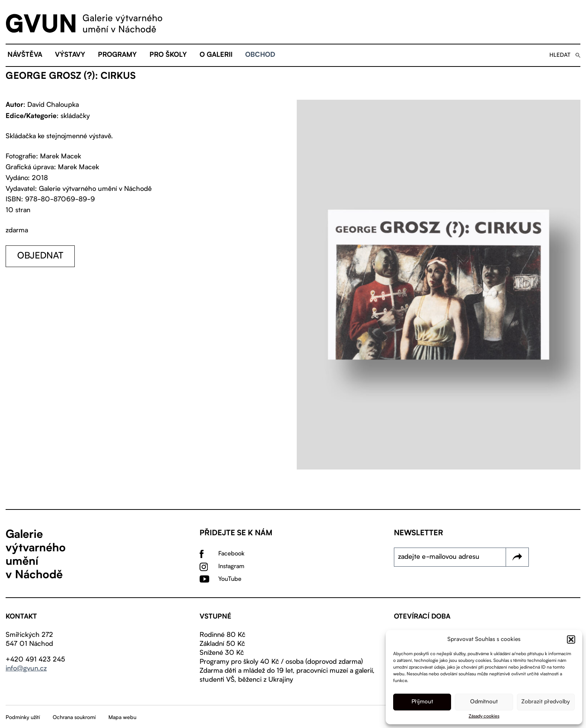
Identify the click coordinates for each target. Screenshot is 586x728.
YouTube (230, 579)
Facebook (231, 554)
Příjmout (422, 702)
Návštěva (25, 55)
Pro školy (168, 55)
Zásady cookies (484, 716)
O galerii (216, 55)
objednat (40, 256)
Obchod (260, 55)
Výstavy (70, 55)
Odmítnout (484, 702)
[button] (571, 639)
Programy (117, 55)
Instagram (231, 567)
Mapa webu (122, 718)
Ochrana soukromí (74, 718)
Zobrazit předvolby (546, 702)
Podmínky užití (23, 718)
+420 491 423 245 (35, 660)
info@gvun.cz (26, 669)
